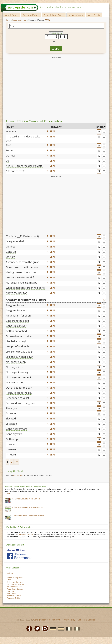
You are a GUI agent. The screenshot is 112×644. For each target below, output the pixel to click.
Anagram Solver (76, 15)
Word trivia (11, 594)
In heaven (12, 455)
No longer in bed (16, 367)
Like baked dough (16, 341)
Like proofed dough (17, 346)
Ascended (12, 413)
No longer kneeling (17, 372)
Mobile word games (15, 578)
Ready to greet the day (19, 393)
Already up (12, 408)
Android (10, 573)
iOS (8, 575)
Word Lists (11, 591)
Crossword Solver (31, 15)
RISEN (51, 131)
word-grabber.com (42, 620)
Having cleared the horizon (22, 272)
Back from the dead (17, 321)
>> (17, 462)
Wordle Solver (11, 15)
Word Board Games (15, 589)
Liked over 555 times (16, 550)
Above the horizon (17, 293)
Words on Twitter (14, 598)
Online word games (15, 582)
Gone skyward (14, 434)
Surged (10, 150)
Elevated (11, 418)
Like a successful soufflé (20, 277)
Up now (10, 156)
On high (10, 257)
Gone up (11, 252)
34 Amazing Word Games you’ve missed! (28, 516)
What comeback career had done (25, 288)
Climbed (11, 247)
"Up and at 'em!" (15, 171)
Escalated (11, 424)
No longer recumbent (18, 377)
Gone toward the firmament (22, 267)
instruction (18, 476)
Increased (12, 449)
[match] (104, 132)
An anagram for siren (18, 316)
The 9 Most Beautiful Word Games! (26, 499)
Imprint (57, 620)
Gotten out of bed (16, 331)
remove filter (56, 33)
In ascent (11, 444)
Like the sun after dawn (20, 357)
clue (9, 127)
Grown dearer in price (19, 336)
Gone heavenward (17, 429)
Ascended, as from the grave (23, 262)
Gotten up (12, 439)
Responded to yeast (17, 398)
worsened (12, 131)
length (100, 127)
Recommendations (14, 587)
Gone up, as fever (16, 326)
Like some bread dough (20, 352)
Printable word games (16, 584)
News (9, 580)
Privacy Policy (69, 620)
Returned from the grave (20, 403)
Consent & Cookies (86, 620)
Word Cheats (94, 15)
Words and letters (14, 596)
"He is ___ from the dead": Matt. (24, 166)
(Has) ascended (15, 241)
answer (55, 127)
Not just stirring (15, 382)
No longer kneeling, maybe (22, 283)
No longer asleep (16, 362)
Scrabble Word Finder (54, 15)
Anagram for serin (16, 305)
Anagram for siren (16, 310)
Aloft (9, 145)
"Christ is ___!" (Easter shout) (22, 236)
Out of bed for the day (19, 388)
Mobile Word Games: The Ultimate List (27, 507)
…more (8, 494)
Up (8, 161)
